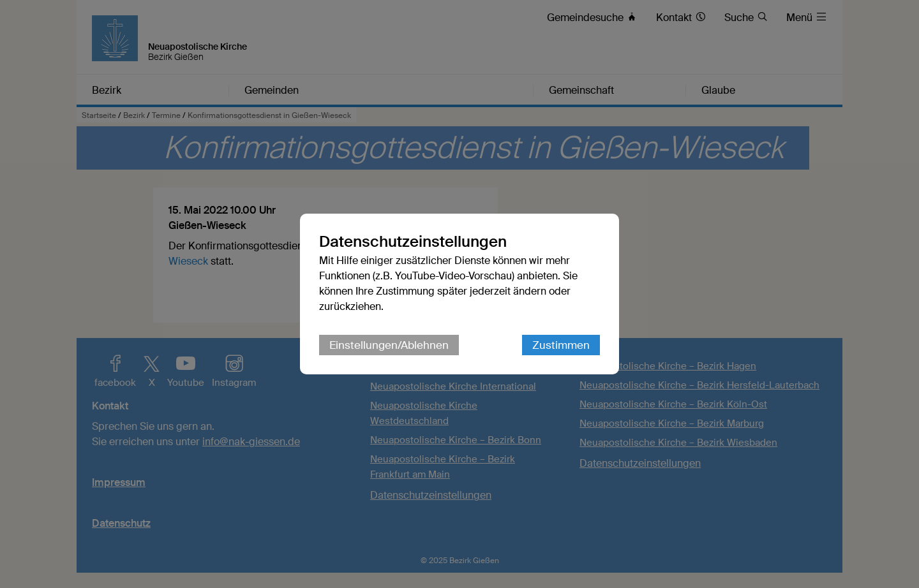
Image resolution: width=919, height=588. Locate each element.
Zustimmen (561, 345)
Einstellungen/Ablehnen (389, 345)
